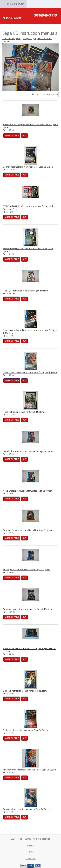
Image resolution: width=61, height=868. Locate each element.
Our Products (9, 38)
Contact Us (31, 858)
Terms (31, 852)
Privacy (31, 845)
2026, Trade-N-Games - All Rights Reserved (31, 839)
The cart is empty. (16, 4)
